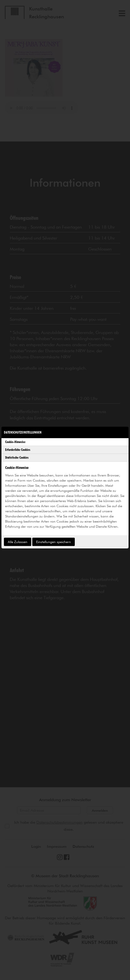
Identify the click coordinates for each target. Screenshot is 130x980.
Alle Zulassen (18, 542)
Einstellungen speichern (54, 542)
